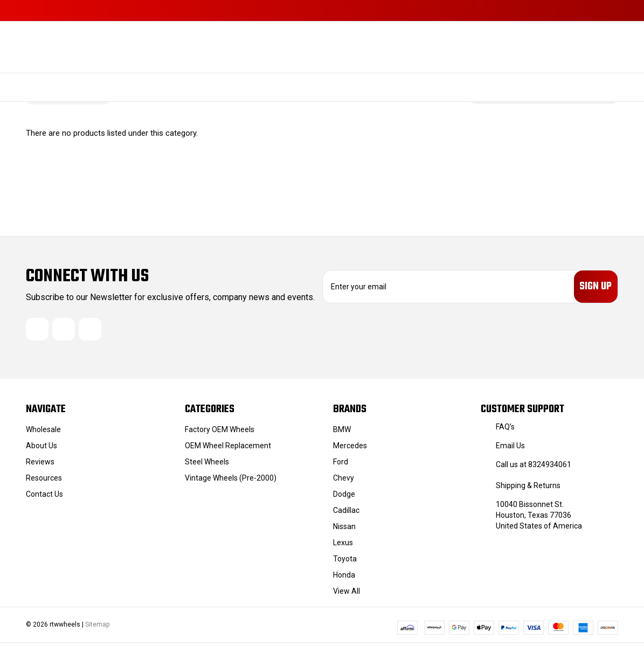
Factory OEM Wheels (220, 433)
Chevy (344, 481)
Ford (341, 465)
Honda (344, 578)
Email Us (510, 449)
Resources (44, 481)
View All (347, 594)
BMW (342, 433)
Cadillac (346, 513)
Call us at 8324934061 (534, 468)
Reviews (40, 465)
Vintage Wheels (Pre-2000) (231, 481)
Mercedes (350, 449)
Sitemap (97, 628)
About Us (41, 449)
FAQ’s (505, 430)
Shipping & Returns (528, 489)
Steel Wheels (207, 465)
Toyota (345, 562)
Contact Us (44, 497)
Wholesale (43, 433)
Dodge (344, 497)
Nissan (344, 530)
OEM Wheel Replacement (228, 449)
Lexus (343, 546)
